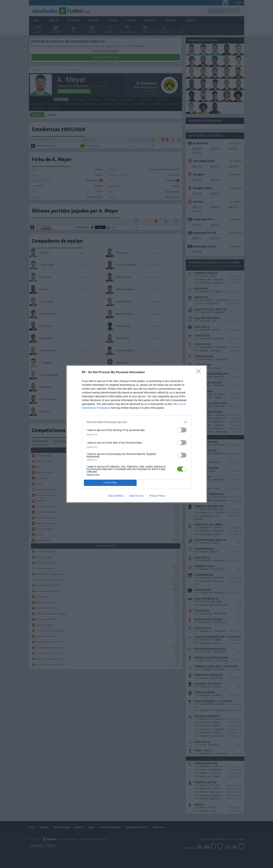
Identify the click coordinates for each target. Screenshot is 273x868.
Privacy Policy (157, 496)
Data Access (136, 496)
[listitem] (137, 422)
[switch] (182, 430)
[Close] (200, 372)
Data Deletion (116, 496)
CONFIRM (110, 483)
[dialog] (137, 434)
